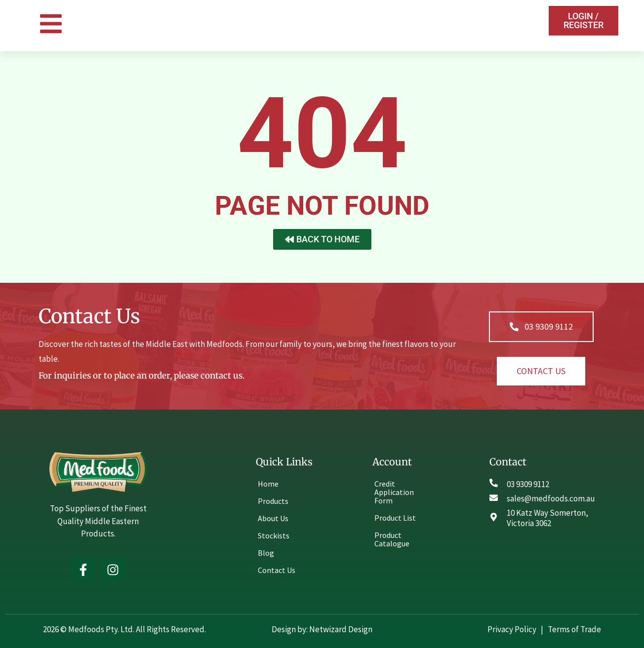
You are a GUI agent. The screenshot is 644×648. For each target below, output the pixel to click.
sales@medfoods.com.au (551, 498)
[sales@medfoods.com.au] (494, 498)
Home (268, 484)
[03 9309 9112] (494, 483)
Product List (395, 518)
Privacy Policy (513, 629)
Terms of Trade (574, 629)
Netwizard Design (340, 629)
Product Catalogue (392, 539)
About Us (273, 518)
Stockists (274, 535)
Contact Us (277, 570)
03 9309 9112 (528, 484)
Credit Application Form (394, 492)
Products (273, 501)
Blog (266, 553)
